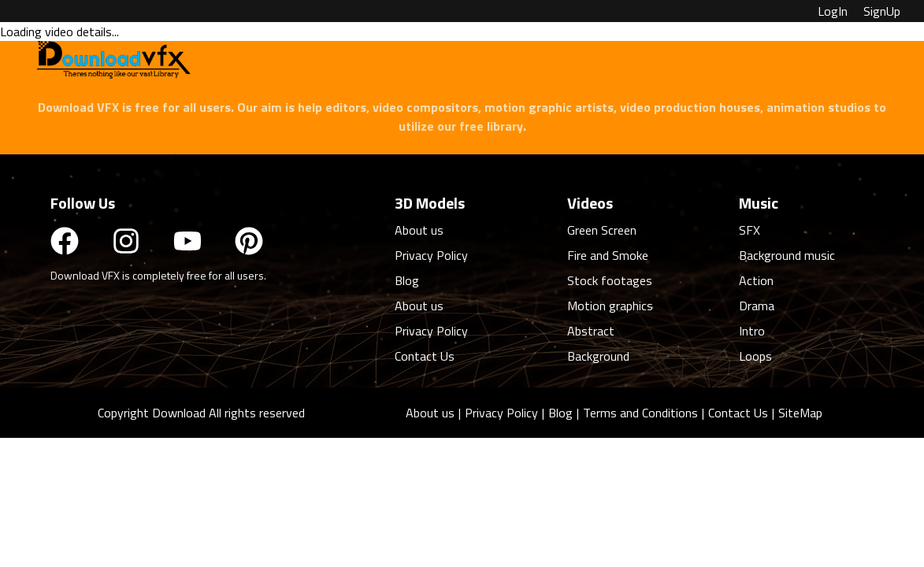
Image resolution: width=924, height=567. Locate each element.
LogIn (833, 11)
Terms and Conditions (640, 413)
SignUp (882, 11)
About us (430, 413)
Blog (560, 413)
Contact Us (738, 413)
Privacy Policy (501, 413)
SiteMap (800, 413)
